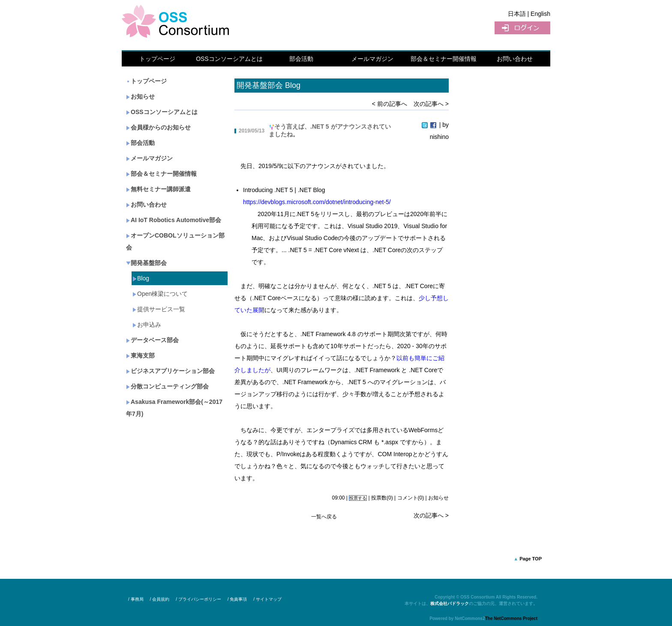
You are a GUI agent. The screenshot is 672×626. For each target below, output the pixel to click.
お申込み (147, 325)
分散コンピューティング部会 (167, 386)
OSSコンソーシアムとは (229, 59)
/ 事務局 (136, 599)
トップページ (157, 59)
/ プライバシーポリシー (198, 599)
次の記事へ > (431, 104)
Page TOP (531, 559)
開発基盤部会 (146, 263)
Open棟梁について (160, 294)
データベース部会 (152, 340)
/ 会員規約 (160, 599)
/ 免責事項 (237, 599)
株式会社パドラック (450, 603)
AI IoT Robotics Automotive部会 (174, 220)
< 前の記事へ (390, 104)
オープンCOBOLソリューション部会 (175, 241)
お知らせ (140, 96)
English (540, 14)
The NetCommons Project (511, 618)
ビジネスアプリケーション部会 (170, 371)
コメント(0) (411, 498)
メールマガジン (372, 59)
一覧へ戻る (324, 517)
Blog (141, 278)
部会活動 (301, 59)
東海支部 (140, 355)
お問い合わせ (515, 59)
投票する (358, 498)
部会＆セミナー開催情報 (444, 59)
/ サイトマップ (267, 599)
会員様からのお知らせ (158, 127)
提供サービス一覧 (159, 309)
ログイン (522, 28)
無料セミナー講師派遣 (158, 189)
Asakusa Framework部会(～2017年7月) (174, 408)
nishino (439, 137)
